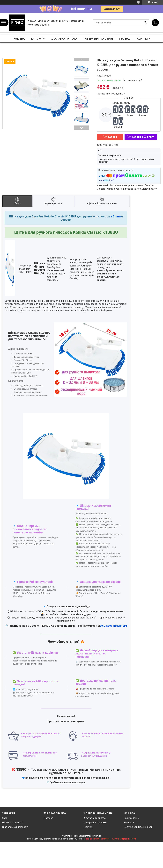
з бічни (115, 216)
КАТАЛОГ (37, 39)
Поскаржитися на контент (97, 839)
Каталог (48, 818)
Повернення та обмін (95, 823)
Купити (112, 137)
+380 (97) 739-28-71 (12, 823)
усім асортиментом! (113, 626)
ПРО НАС (125, 39)
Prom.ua (97, 836)
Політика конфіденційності (138, 827)
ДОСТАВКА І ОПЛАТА (64, 39)
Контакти (129, 823)
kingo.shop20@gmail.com (15, 827)
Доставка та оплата (95, 818)
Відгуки (88, 827)
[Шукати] (145, 23)
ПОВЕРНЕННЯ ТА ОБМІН (98, 39)
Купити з (143, 137)
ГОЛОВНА (19, 39)
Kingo (4, 818)
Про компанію (131, 818)
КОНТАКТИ (144, 39)
